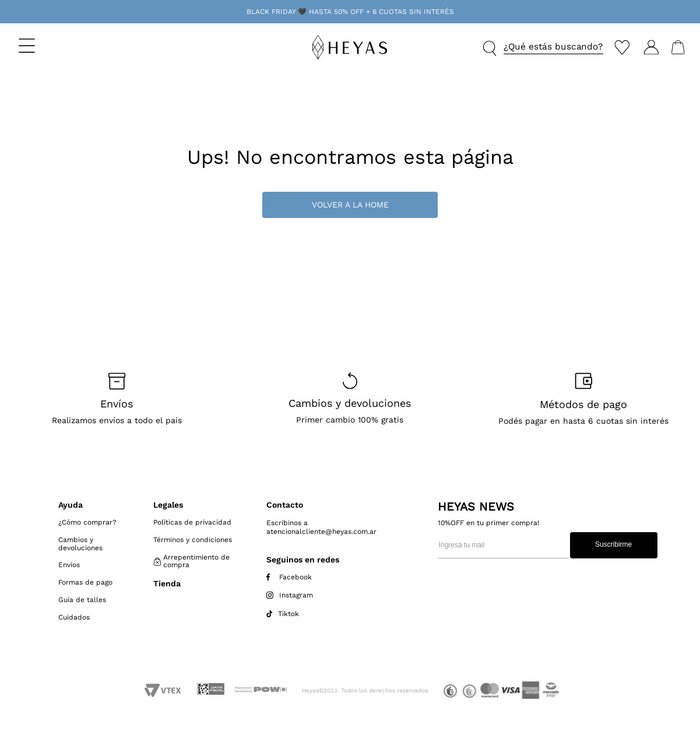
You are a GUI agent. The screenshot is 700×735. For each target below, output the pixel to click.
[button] (59, 45)
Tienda (167, 583)
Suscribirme (613, 544)
